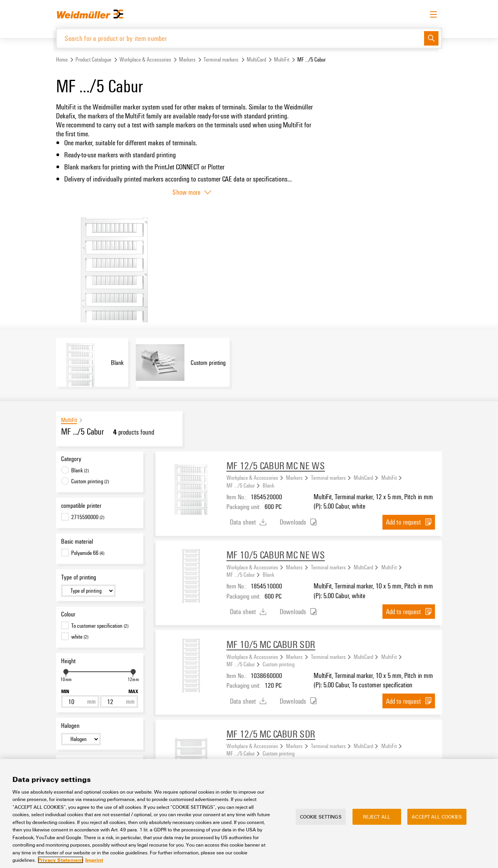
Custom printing (279, 664)
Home (62, 60)
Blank (268, 486)
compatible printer (81, 506)
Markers (187, 60)
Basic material (77, 542)
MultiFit (282, 60)
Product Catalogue (93, 60)
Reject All (377, 817)
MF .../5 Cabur (241, 486)
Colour (68, 614)
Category (71, 459)
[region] (249, 813)
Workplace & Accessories (145, 60)
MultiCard (256, 60)
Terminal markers (221, 60)
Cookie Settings (321, 817)
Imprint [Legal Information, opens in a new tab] (94, 860)
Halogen (70, 726)
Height (68, 661)
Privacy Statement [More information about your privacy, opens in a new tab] (60, 860)
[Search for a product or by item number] (240, 38)
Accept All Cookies (437, 817)
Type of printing (79, 577)
